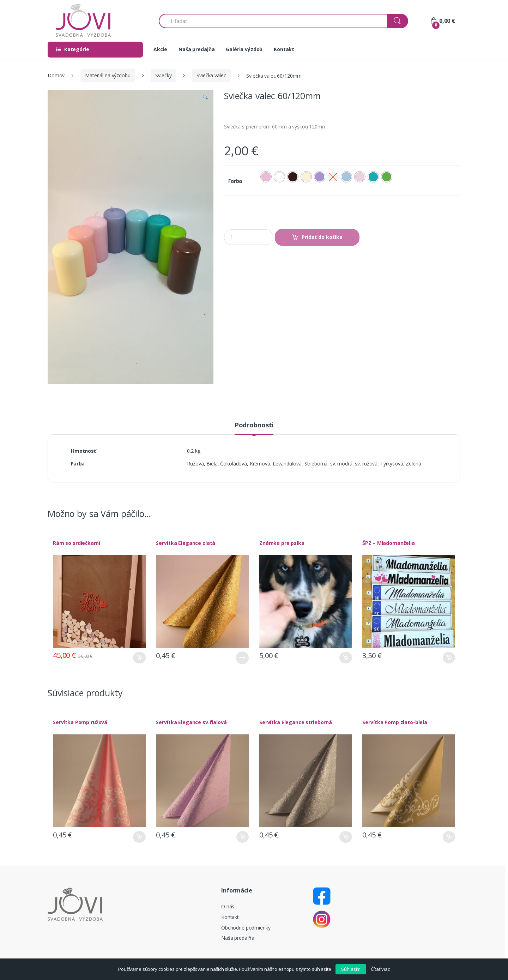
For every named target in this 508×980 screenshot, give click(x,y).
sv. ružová (366, 464)
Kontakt (284, 49)
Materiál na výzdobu (108, 75)
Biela (212, 464)
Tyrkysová (392, 464)
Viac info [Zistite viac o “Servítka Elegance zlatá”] (242, 658)
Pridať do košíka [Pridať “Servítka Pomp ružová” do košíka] (139, 837)
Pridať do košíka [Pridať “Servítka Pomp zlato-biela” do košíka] (449, 837)
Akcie (160, 49)
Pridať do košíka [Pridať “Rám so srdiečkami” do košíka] (139, 658)
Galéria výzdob (244, 49)
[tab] (254, 428)
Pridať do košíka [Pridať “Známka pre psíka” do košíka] (346, 658)
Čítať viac (380, 969)
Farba (235, 181)
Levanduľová (287, 464)
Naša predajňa (196, 49)
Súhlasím (351, 969)
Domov (56, 75)
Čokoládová (234, 464)
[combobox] (273, 21)
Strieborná (316, 464)
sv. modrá (341, 464)
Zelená (413, 464)
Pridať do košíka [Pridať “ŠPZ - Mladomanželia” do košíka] (449, 658)
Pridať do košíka (322, 237)
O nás (228, 906)
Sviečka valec (211, 75)
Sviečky (163, 75)
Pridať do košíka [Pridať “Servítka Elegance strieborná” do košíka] (346, 837)
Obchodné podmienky (246, 928)
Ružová (195, 464)
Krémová (260, 464)
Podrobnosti (254, 425)
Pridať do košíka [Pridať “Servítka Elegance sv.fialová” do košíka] (242, 837)
